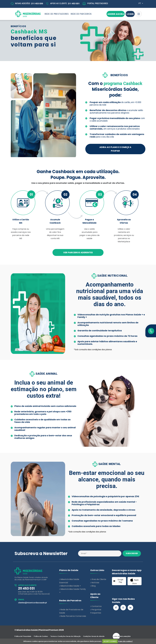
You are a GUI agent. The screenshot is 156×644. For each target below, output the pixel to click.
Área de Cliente (99, 579)
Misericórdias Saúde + (71, 586)
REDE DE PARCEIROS (81, 14)
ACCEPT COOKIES (110, 641)
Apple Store (134, 581)
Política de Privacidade (23, 636)
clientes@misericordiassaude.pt (32, 603)
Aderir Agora (116, 14)
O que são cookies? (125, 641)
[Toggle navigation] (139, 14)
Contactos (97, 606)
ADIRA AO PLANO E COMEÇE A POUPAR (115, 149)
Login (130, 14)
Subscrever (132, 553)
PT (140, 3)
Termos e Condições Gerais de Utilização (66, 636)
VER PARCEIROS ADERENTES (78, 253)
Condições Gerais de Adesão (94, 636)
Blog (94, 586)
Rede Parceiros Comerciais (73, 616)
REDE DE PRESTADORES (57, 14)
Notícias (95, 583)
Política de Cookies (41, 636)
